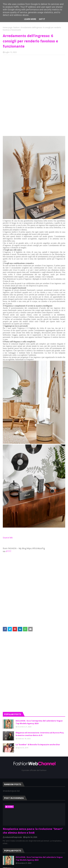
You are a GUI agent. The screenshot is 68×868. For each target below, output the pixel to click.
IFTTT (9, 551)
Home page (7, 27)
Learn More (30, 19)
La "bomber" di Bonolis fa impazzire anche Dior (38, 744)
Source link (8, 538)
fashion (17, 27)
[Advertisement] (34, 674)
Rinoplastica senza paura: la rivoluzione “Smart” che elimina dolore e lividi (33, 831)
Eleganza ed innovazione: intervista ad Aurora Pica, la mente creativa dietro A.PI (40, 734)
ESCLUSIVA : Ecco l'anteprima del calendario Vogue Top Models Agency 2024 (39, 722)
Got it (42, 19)
